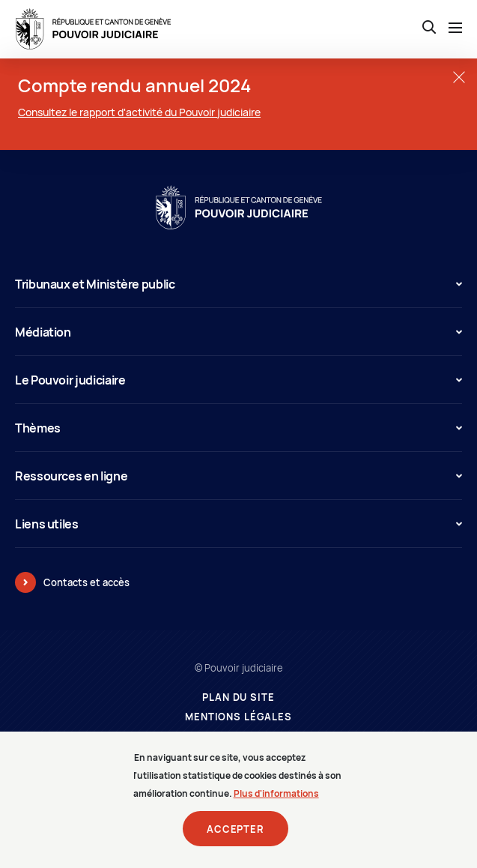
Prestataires (238, 736)
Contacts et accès (86, 582)
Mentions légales (238, 717)
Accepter (236, 839)
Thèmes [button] (238, 428)
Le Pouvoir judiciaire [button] (238, 380)
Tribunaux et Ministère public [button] (238, 284)
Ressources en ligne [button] (238, 476)
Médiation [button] (238, 332)
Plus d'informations (276, 803)
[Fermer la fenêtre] (459, 77)
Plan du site (238, 697)
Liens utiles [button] (238, 524)
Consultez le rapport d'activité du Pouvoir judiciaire (139, 112)
